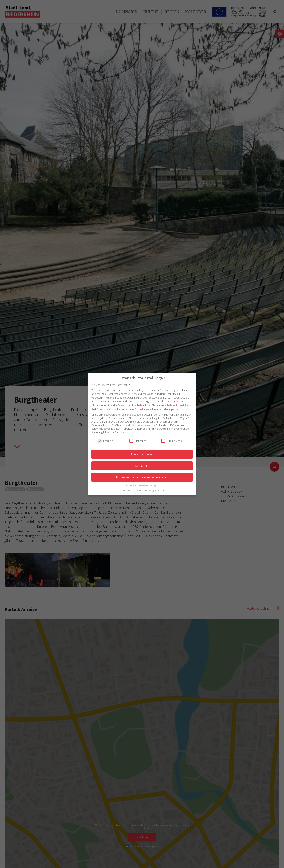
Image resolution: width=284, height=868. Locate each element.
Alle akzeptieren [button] (142, 454)
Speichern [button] (142, 466)
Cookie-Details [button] (126, 491)
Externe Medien (172, 441)
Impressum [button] (160, 491)
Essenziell (106, 441)
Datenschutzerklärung (179, 405)
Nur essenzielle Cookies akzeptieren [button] (142, 477)
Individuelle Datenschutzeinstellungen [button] (142, 486)
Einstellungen (142, 409)
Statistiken (138, 441)
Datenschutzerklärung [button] (143, 491)
